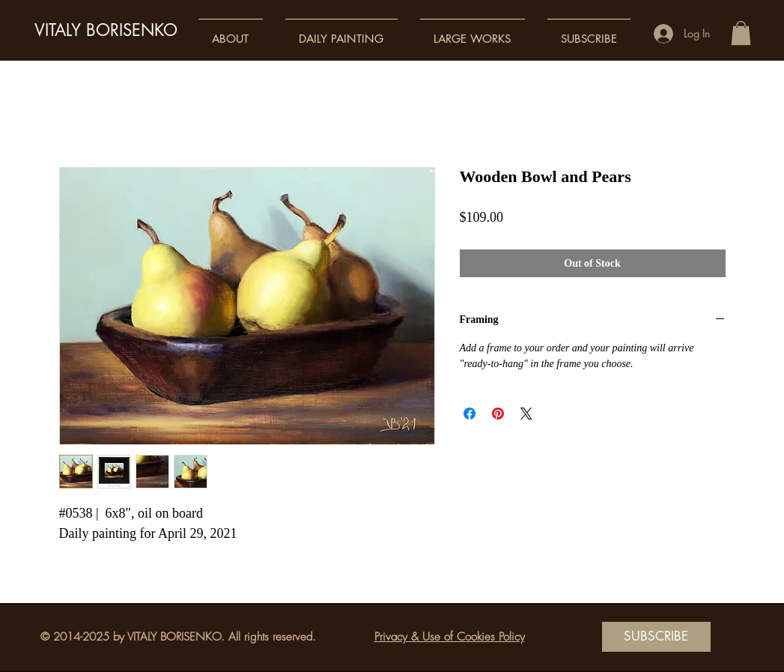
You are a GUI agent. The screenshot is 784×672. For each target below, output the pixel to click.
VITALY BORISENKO (106, 30)
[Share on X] (526, 414)
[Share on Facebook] (470, 414)
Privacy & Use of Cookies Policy (450, 637)
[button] (231, 32)
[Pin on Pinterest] (498, 414)
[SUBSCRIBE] (656, 637)
